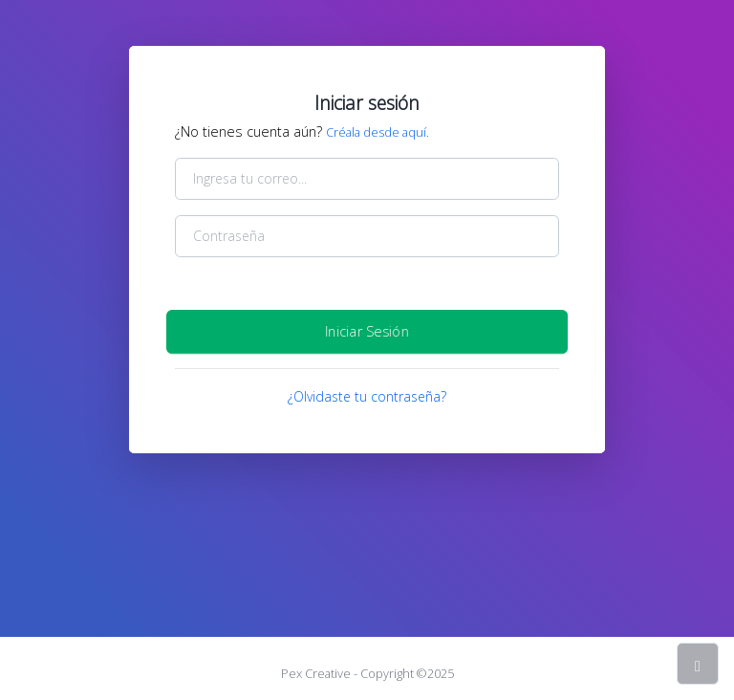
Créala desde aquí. (378, 132)
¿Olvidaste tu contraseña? (367, 396)
